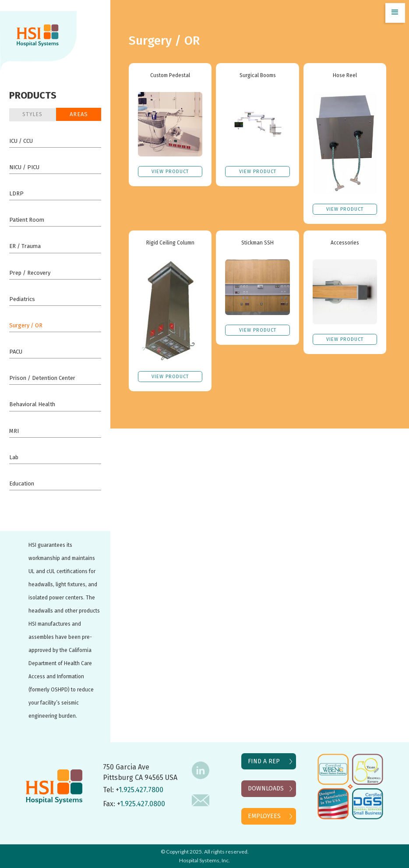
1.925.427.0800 (143, 804)
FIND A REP (264, 761)
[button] (395, 13)
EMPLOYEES (264, 816)
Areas (79, 114)
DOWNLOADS (266, 788)
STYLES (32, 114)
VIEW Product (170, 172)
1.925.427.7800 (141, 790)
